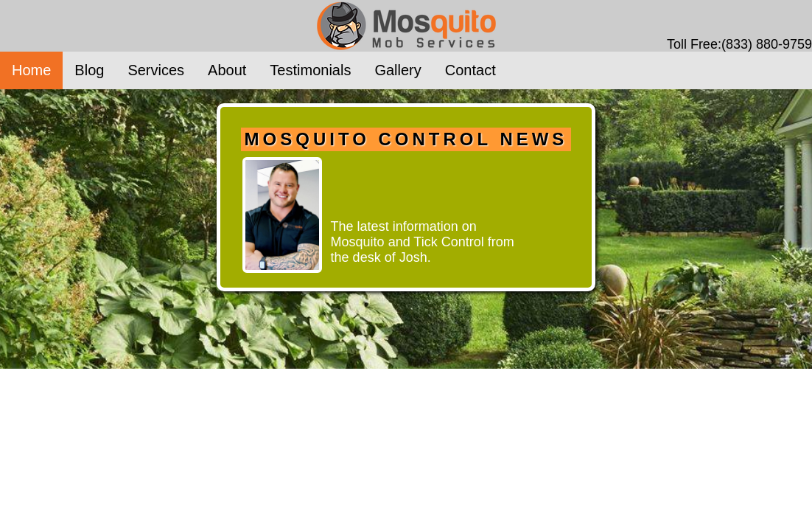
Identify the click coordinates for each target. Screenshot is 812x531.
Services (156, 70)
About (227, 70)
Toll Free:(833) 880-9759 (739, 44)
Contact (470, 70)
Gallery (398, 70)
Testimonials (310, 70)
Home (31, 70)
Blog (89, 70)
